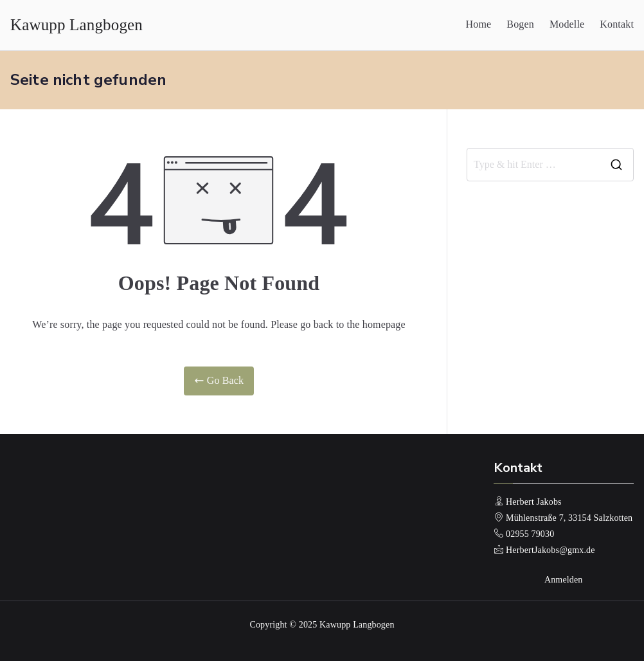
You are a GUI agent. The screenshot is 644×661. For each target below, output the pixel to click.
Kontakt (617, 24)
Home (479, 24)
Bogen (520, 24)
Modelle (567, 24)
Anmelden (564, 580)
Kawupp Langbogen (76, 25)
